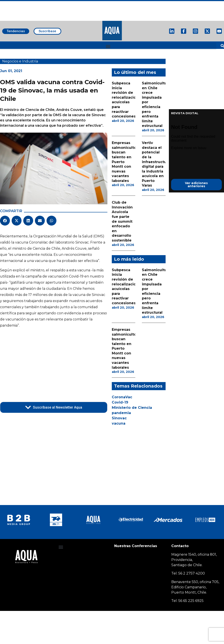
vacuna (119, 423)
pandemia (121, 413)
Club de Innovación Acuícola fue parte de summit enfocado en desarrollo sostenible (122, 221)
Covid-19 (120, 402)
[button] (108, 46)
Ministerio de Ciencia (132, 408)
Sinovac (119, 418)
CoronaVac (122, 397)
